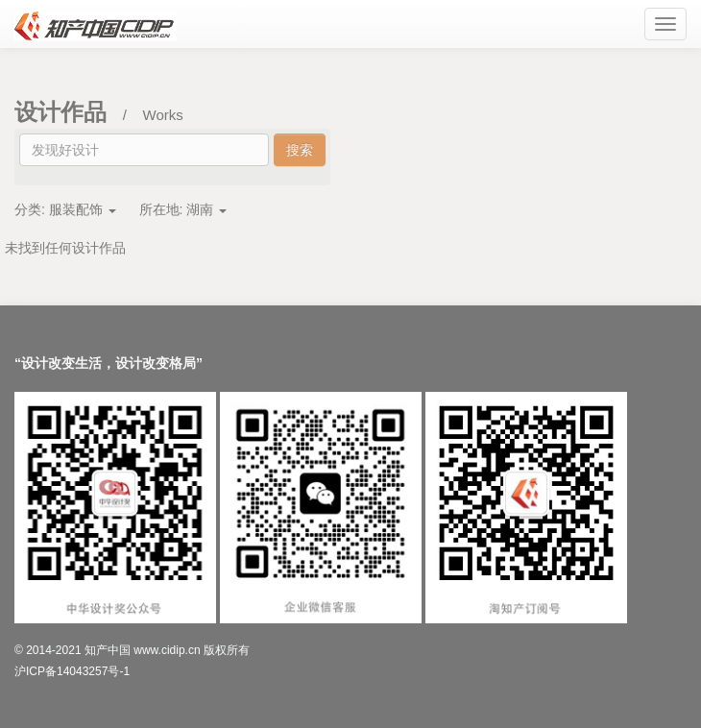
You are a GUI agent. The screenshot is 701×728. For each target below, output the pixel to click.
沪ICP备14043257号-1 (72, 671)
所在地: (183, 209)
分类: (65, 209)
